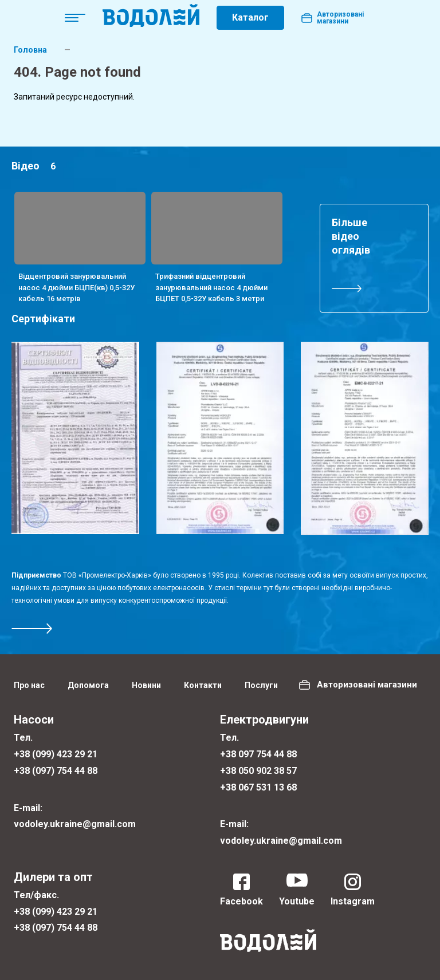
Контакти (203, 685)
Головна (30, 50)
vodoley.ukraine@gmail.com (75, 824)
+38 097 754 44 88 (258, 754)
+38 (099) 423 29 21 (56, 754)
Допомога (88, 685)
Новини (146, 685)
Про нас (29, 685)
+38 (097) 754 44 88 (56, 771)
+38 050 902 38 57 (258, 771)
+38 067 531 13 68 (258, 787)
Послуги (261, 685)
